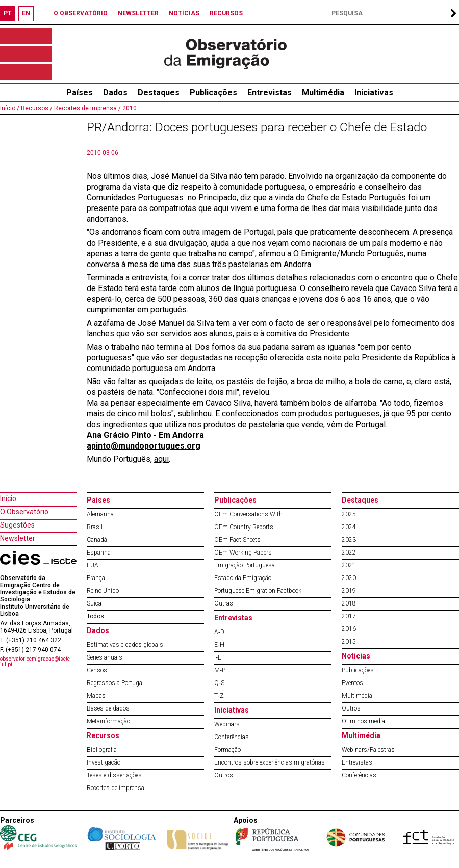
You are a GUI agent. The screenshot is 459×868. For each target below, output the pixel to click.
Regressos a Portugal (115, 683)
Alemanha (100, 514)
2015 (349, 642)
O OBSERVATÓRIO (81, 13)
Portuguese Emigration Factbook (258, 591)
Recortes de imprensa (116, 788)
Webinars (227, 724)
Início (8, 498)
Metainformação (108, 721)
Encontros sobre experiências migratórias (270, 762)
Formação (227, 750)
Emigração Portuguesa (245, 565)
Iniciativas (374, 93)
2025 (349, 514)
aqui (161, 459)
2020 (349, 578)
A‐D (219, 632)
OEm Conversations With (248, 514)
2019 (349, 591)
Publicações (213, 93)
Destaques (159, 93)
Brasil (95, 527)
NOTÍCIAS (184, 13)
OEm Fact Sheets (237, 540)
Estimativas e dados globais (125, 645)
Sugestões (17, 525)
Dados (115, 93)
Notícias (356, 656)
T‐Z (219, 696)
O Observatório (24, 512)
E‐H (219, 645)
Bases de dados (108, 708)
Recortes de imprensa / (87, 108)
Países (98, 500)
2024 (349, 527)
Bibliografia (102, 750)
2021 (349, 565)
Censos (97, 670)
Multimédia (323, 93)
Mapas (96, 696)
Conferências (232, 737)
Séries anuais (105, 657)
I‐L (218, 657)
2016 (349, 629)
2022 (349, 553)
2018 (349, 603)
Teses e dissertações (114, 775)
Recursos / (36, 108)
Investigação (104, 762)
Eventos (352, 683)
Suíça (94, 603)
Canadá (97, 540)
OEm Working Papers (243, 553)
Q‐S (219, 683)
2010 (129, 108)
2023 (349, 540)
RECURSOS (226, 13)
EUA (93, 565)
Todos (95, 616)
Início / (10, 108)
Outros (224, 775)
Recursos (103, 735)
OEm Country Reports (244, 527)
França (96, 578)
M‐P (220, 670)
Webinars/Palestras (368, 750)
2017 (349, 616)
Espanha (99, 553)
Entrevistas (270, 93)
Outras (224, 603)
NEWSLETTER (138, 13)
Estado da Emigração (243, 578)
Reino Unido (103, 591)
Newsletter (18, 538)
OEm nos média (363, 721)
